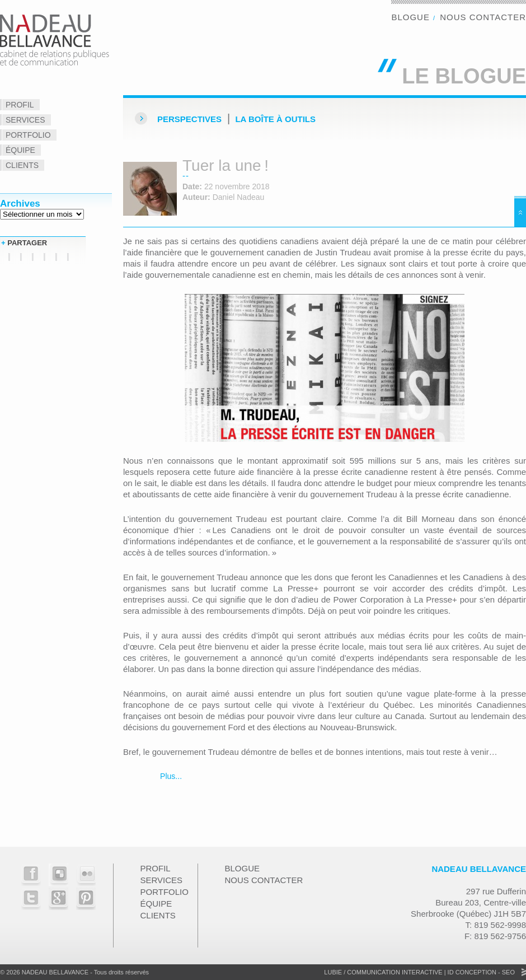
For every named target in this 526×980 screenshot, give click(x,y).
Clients (22, 165)
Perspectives (189, 119)
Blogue (410, 17)
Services (25, 120)
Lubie (333, 972)
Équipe (20, 150)
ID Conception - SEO (480, 972)
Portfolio (28, 135)
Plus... (170, 776)
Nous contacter (483, 17)
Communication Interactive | (396, 972)
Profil (20, 105)
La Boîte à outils (275, 119)
